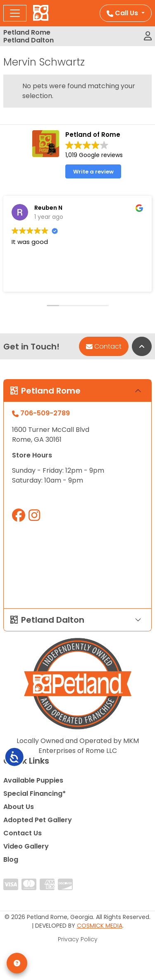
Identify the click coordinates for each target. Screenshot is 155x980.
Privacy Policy (78, 939)
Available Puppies (33, 780)
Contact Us (23, 833)
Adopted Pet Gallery (38, 820)
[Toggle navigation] (15, 13)
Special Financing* (35, 794)
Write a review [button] (93, 172)
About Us (19, 807)
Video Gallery (26, 846)
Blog (11, 859)
